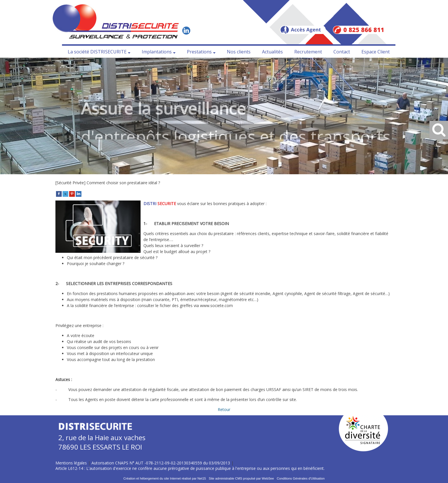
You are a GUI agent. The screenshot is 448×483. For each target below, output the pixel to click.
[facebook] (59, 194)
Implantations (157, 52)
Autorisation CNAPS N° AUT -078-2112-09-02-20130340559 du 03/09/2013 (161, 463)
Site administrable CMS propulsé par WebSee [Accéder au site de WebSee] (241, 478)
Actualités (272, 52)
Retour (224, 409)
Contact (342, 52)
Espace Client (376, 52)
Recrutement (308, 52)
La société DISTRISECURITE (97, 52)
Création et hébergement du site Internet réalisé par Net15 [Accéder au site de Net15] (165, 478)
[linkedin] (79, 194)
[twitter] (65, 194)
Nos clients (239, 52)
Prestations (199, 52)
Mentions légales (71, 463)
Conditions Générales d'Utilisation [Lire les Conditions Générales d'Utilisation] (301, 478)
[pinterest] (72, 194)
